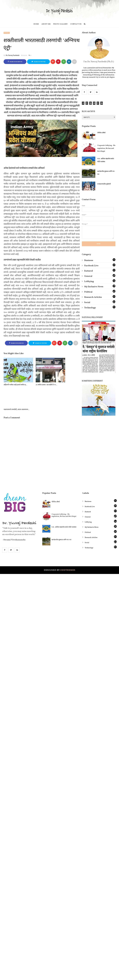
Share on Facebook (15, 62)
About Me (46, 24)
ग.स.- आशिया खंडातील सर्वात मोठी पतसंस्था (106, 160)
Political (88, 292)
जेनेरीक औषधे (101, 133)
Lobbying (89, 281)
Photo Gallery (60, 24)
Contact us (76, 24)
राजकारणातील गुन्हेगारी (104, 184)
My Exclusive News (94, 287)
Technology (90, 308)
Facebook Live (91, 266)
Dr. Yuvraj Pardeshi (13, 55)
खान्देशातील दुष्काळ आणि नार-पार (106, 173)
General (88, 276)
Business (89, 260)
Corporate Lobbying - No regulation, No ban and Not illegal (106, 148)
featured (89, 271)
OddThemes (68, 545)
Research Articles (93, 297)
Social (7, 33)
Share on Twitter (38, 62)
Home (36, 24)
